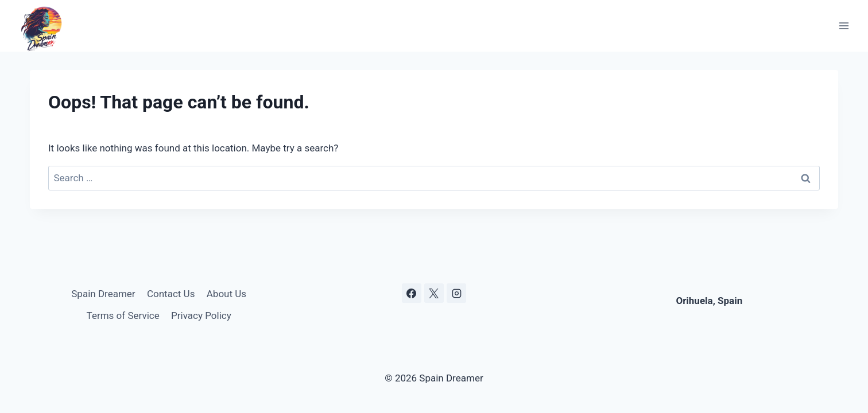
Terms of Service (123, 315)
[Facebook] (412, 293)
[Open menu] (844, 26)
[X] (434, 293)
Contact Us (171, 294)
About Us (226, 294)
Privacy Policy (201, 315)
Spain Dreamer (103, 294)
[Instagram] (456, 293)
